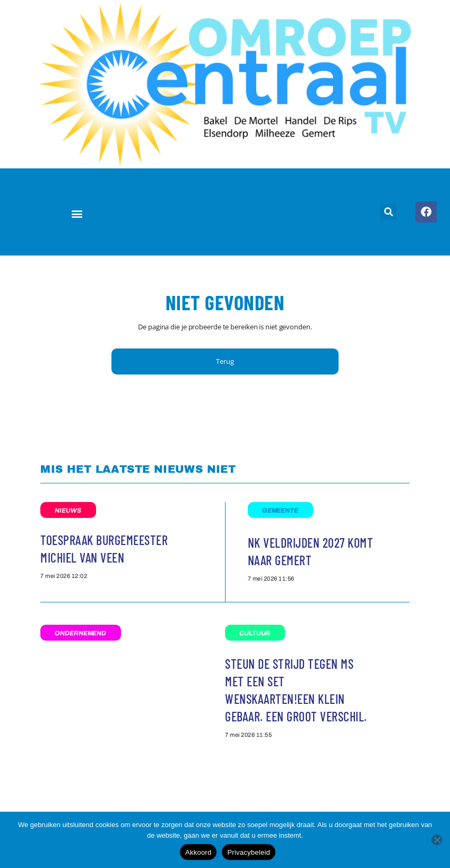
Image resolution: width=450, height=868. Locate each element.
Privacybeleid (249, 852)
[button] (77, 213)
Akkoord (198, 852)
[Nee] (437, 840)
